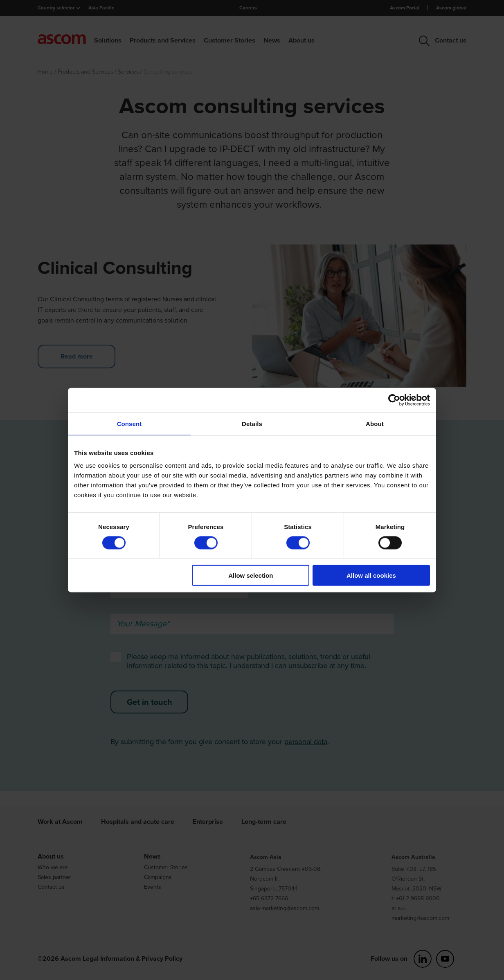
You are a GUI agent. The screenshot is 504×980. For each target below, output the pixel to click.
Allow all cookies (371, 575)
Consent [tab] (129, 423)
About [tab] (375, 423)
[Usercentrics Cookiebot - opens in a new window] (394, 400)
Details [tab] (252, 423)
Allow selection (251, 575)
